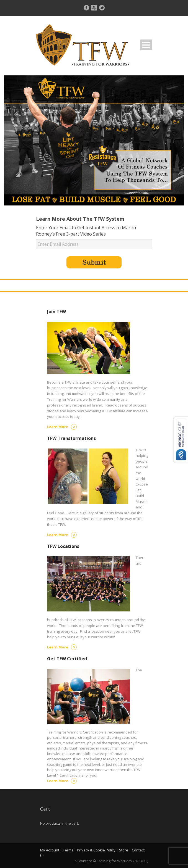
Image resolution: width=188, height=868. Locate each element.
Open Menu (146, 45)
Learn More (62, 427)
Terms (68, 850)
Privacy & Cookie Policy (96, 850)
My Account (50, 850)
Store (124, 850)
